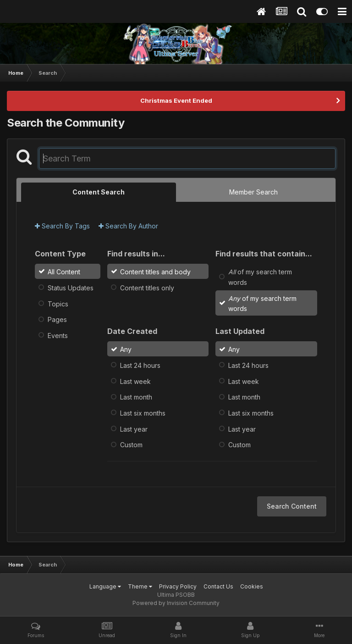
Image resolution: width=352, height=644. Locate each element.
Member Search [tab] (253, 192)
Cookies (252, 586)
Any (126, 349)
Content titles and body (155, 272)
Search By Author (128, 226)
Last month (136, 397)
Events (58, 336)
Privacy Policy (178, 586)
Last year (134, 429)
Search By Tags (62, 226)
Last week (135, 381)
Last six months (143, 413)
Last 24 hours (140, 365)
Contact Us (218, 586)
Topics (58, 303)
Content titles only (147, 288)
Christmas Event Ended (176, 100)
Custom (131, 445)
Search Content (292, 506)
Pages (57, 319)
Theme (140, 586)
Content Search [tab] (99, 192)
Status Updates (71, 288)
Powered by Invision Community (176, 603)
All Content (64, 272)
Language (105, 586)
